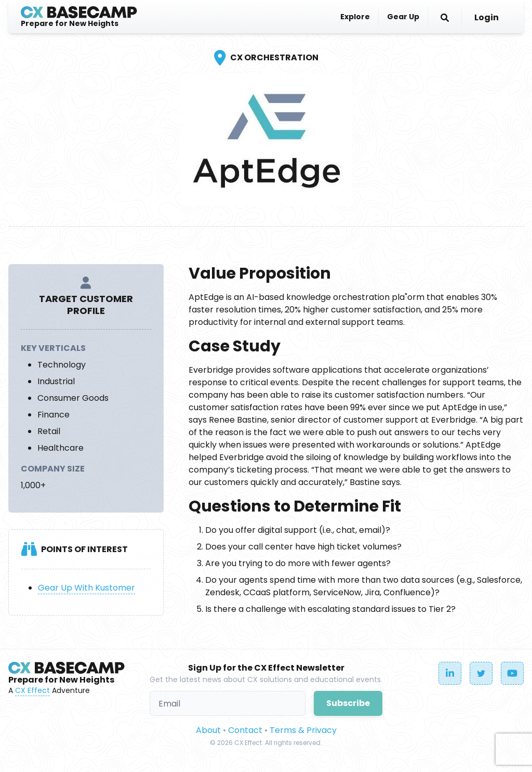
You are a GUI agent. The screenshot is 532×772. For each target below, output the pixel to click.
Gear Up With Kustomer (87, 588)
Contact (245, 730)
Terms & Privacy (303, 730)
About (208, 730)
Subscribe (348, 703)
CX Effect (32, 690)
